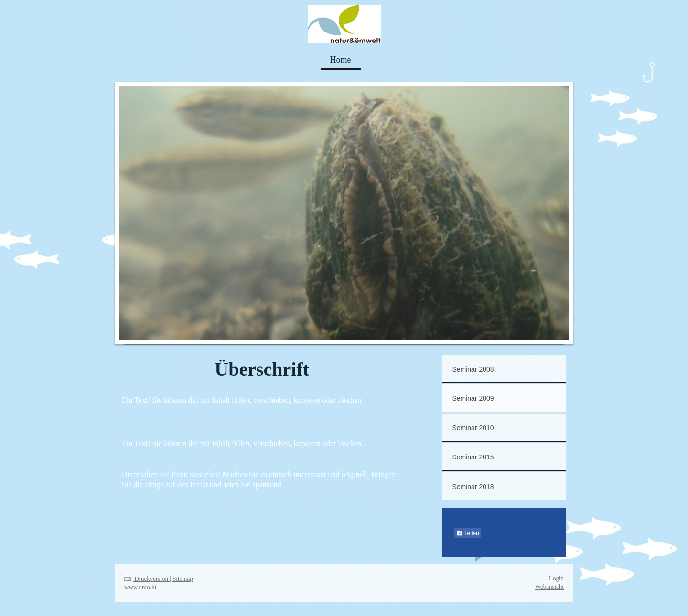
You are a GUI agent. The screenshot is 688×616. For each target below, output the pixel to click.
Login (556, 578)
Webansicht (549, 587)
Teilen (468, 533)
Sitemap (183, 579)
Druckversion (147, 579)
